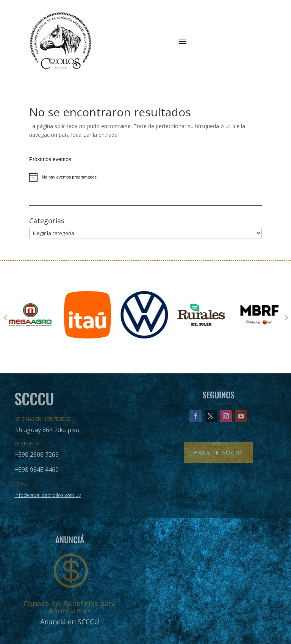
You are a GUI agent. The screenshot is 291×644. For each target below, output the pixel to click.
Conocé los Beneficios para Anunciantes (70, 607)
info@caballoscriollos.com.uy (48, 495)
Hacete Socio (218, 452)
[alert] (145, 177)
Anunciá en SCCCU (70, 622)
